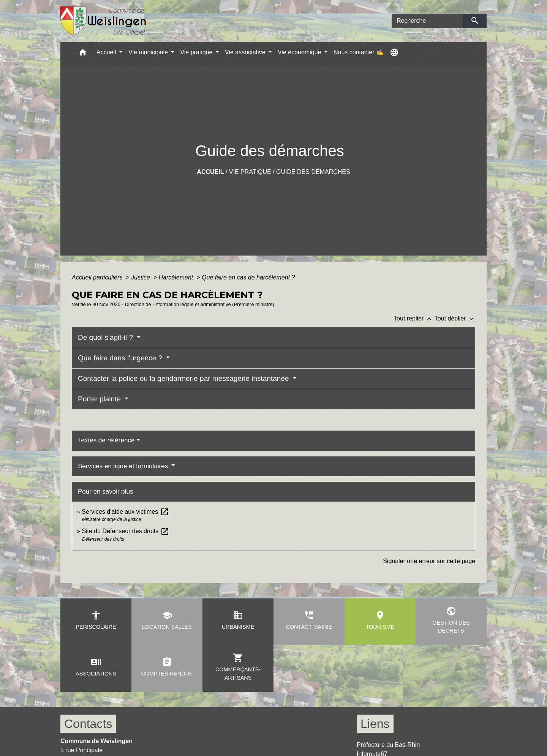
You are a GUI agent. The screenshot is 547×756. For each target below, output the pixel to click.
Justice (141, 277)
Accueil (210, 172)
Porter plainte (100, 399)
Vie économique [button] (300, 52)
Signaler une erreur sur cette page (429, 561)
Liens (375, 724)
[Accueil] (104, 21)
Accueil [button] (107, 52)
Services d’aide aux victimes (125, 512)
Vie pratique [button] (197, 52)
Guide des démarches (313, 172)
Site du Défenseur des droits (125, 531)
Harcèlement (177, 277)
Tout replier (414, 318)
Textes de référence (106, 440)
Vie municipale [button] (149, 52)
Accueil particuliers (98, 277)
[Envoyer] (475, 21)
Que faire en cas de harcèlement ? (248, 277)
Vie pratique (250, 172)
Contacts (88, 724)
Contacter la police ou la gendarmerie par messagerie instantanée (184, 378)
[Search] (427, 21)
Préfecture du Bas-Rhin (388, 745)
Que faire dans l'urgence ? (121, 358)
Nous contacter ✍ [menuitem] (359, 52)
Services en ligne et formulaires (124, 466)
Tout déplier (455, 318)
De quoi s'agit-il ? (106, 337)
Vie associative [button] (246, 52)
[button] (83, 54)
